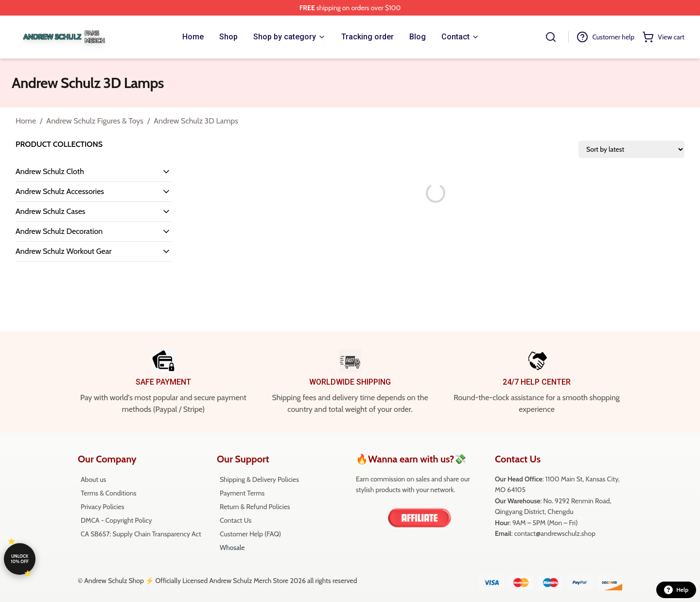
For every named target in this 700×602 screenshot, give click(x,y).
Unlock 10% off (19, 559)
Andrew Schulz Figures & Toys (95, 121)
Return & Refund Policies (255, 507)
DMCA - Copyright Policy (116, 520)
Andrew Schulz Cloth (50, 171)
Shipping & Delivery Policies (259, 479)
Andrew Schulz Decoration (59, 231)
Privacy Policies (102, 507)
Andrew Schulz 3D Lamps (196, 121)
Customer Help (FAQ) (250, 534)
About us (93, 479)
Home (26, 121)
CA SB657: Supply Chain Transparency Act (141, 534)
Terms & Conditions (109, 493)
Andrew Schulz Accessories (60, 191)
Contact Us (236, 520)
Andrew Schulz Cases (50, 211)
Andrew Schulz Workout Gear (63, 251)
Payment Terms (242, 493)
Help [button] (676, 590)
